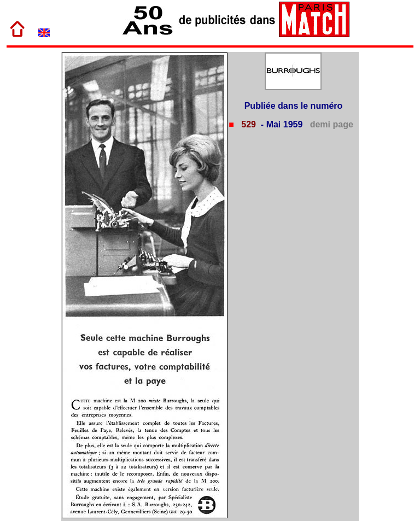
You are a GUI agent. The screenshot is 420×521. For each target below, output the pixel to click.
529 (247, 124)
